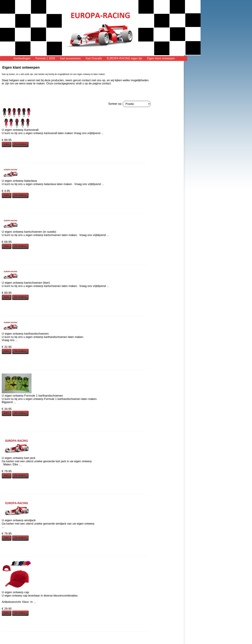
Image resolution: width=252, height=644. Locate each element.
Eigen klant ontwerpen (161, 58)
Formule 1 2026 (45, 58)
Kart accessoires (70, 58)
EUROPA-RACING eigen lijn (125, 58)
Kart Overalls (94, 58)
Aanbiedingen (22, 58)
